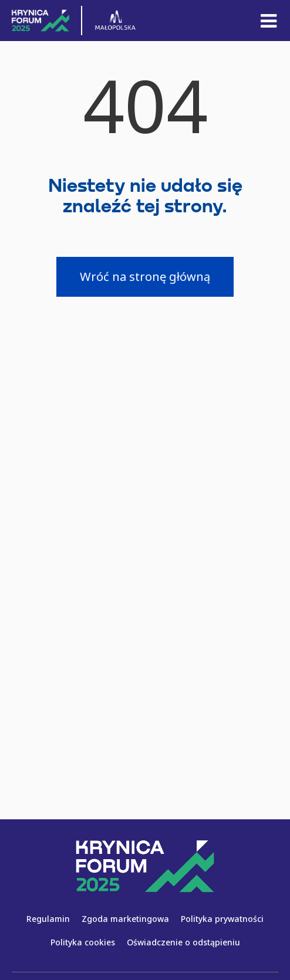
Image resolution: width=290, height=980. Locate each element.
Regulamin (48, 919)
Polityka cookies (83, 942)
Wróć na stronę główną (145, 277)
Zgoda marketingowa (125, 919)
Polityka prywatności (222, 919)
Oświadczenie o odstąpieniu (183, 942)
